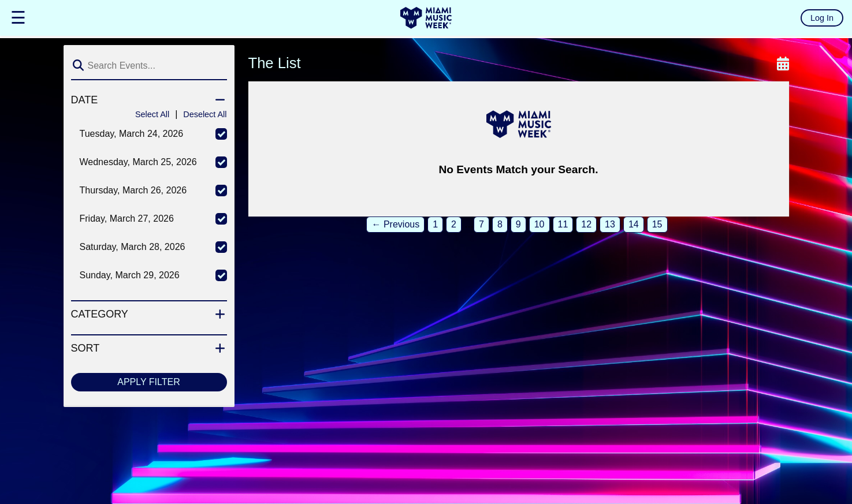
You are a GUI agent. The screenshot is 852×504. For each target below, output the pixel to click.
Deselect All (205, 114)
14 (634, 224)
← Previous (395, 224)
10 (540, 224)
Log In (822, 18)
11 (563, 224)
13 (610, 224)
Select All (152, 114)
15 (657, 224)
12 (586, 224)
